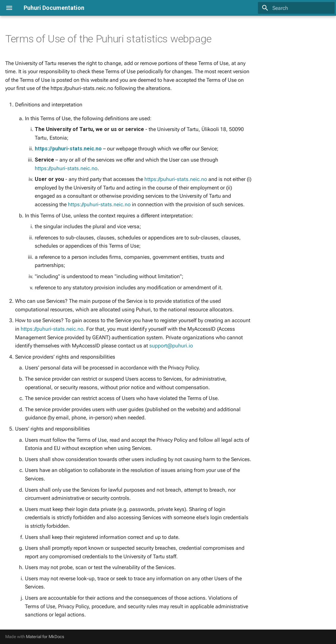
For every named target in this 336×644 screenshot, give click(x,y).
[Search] (296, 8)
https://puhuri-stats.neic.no (68, 149)
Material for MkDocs (45, 637)
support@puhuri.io (171, 346)
